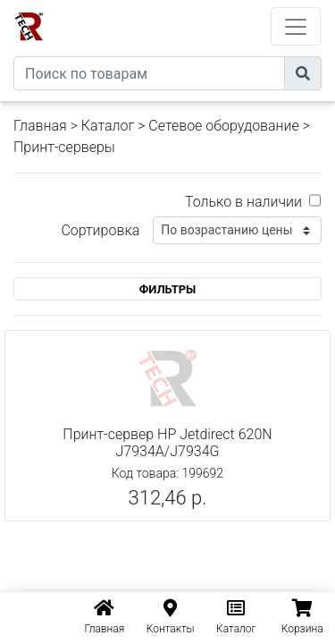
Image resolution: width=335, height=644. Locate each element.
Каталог (108, 126)
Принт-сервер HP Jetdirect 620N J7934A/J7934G (167, 443)
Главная (40, 126)
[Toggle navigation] (296, 26)
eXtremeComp (192, 7)
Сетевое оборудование (224, 126)
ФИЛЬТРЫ (168, 289)
